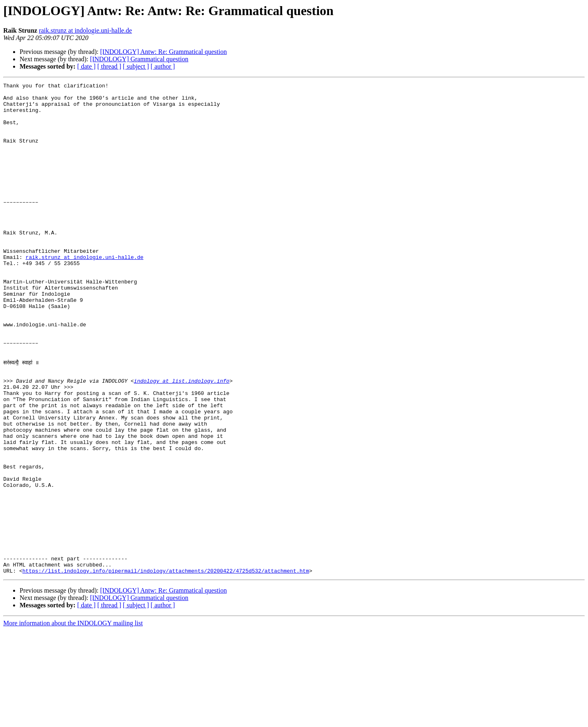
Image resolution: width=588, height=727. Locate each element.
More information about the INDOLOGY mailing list (73, 720)
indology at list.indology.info (182, 439)
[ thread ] (109, 66)
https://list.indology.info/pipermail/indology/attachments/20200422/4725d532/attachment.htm (166, 667)
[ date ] (86, 66)
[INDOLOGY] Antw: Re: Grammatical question (163, 52)
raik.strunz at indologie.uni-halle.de (85, 30)
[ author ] (163, 66)
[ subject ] (136, 66)
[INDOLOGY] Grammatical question (139, 59)
